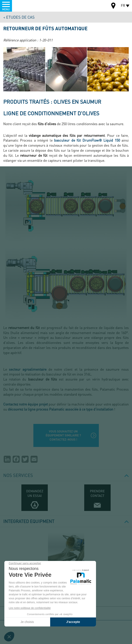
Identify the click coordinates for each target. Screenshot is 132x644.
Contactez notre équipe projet (26, 404)
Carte (113, 6)
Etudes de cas (20, 17)
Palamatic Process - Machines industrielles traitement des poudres (27, 5)
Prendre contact (97, 493)
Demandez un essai (35, 493)
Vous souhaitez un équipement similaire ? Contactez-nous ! (63, 435)
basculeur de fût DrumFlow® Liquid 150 (87, 140)
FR (123, 5)
